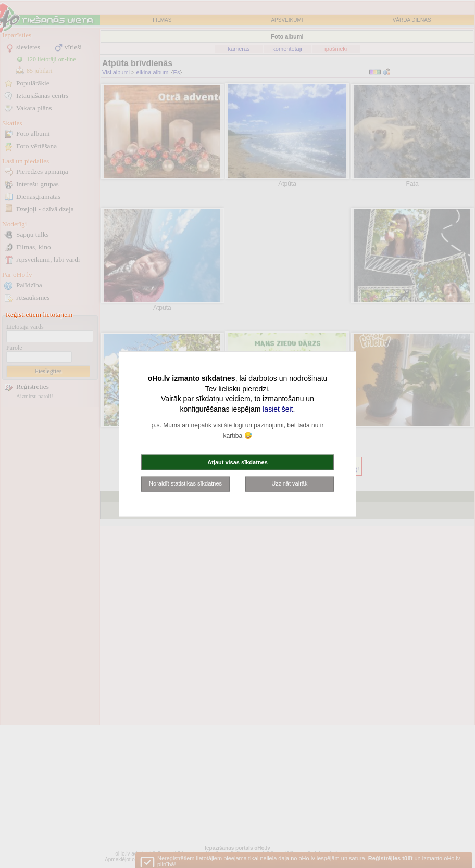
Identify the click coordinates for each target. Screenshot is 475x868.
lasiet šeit (278, 409)
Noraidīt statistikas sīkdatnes (185, 483)
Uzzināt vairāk (289, 483)
